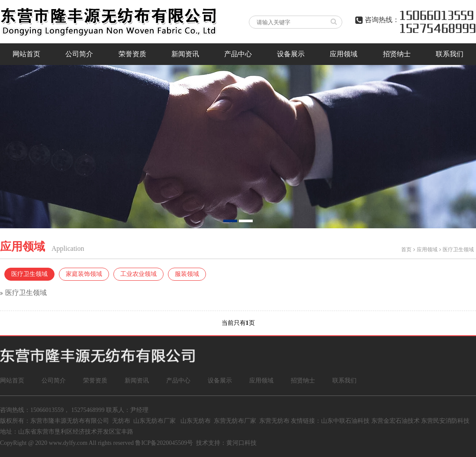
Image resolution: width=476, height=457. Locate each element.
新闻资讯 (185, 54)
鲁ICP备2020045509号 (164, 443)
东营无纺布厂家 (235, 421)
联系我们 (450, 54)
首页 (406, 250)
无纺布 (121, 421)
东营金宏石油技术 (396, 421)
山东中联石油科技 (345, 421)
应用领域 (344, 54)
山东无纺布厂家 (154, 421)
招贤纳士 (397, 54)
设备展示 (291, 54)
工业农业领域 (138, 274)
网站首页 (26, 54)
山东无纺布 (196, 421)
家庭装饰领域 (84, 274)
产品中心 (238, 54)
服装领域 (187, 274)
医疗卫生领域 (458, 250)
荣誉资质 (132, 54)
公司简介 (79, 54)
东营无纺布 (274, 421)
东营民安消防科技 (445, 421)
